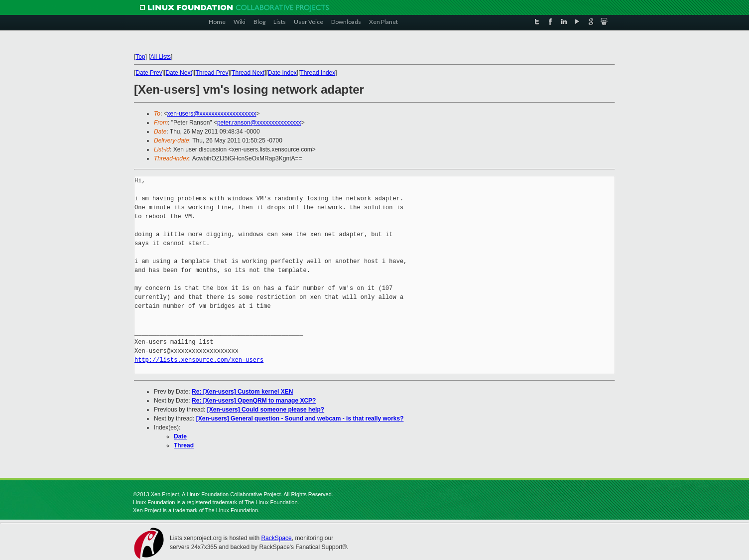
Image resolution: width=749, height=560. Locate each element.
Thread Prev (212, 73)
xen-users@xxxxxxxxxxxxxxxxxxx (212, 114)
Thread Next (248, 73)
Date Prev (149, 73)
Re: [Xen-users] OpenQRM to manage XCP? (254, 401)
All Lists (161, 57)
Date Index (282, 73)
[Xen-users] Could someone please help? (266, 410)
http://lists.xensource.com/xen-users (199, 360)
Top (140, 57)
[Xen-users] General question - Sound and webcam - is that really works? (300, 419)
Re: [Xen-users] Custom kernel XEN (242, 392)
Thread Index (318, 73)
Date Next (179, 73)
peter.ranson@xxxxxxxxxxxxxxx (259, 123)
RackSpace (276, 538)
